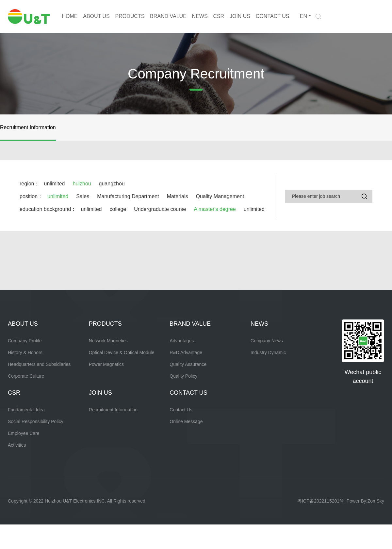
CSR (219, 16)
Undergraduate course (160, 209)
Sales (83, 196)
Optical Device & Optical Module (122, 352)
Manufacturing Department (128, 196)
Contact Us (181, 410)
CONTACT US (273, 16)
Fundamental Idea (26, 410)
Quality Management (220, 196)
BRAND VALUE (168, 16)
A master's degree (215, 209)
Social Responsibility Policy (36, 421)
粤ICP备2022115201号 (321, 501)
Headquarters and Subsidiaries (39, 364)
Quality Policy (183, 376)
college (118, 209)
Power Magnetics (106, 364)
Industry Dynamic (268, 352)
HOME (70, 16)
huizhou (82, 184)
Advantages (182, 341)
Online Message (186, 421)
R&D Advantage (186, 352)
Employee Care (24, 433)
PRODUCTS (130, 16)
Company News (267, 341)
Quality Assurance (188, 364)
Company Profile (25, 341)
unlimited (54, 184)
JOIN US (240, 16)
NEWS (200, 16)
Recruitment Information (28, 127)
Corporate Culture (26, 376)
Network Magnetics (108, 341)
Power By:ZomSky (365, 501)
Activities (17, 445)
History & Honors (25, 352)
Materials (178, 196)
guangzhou (112, 184)
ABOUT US (96, 16)
